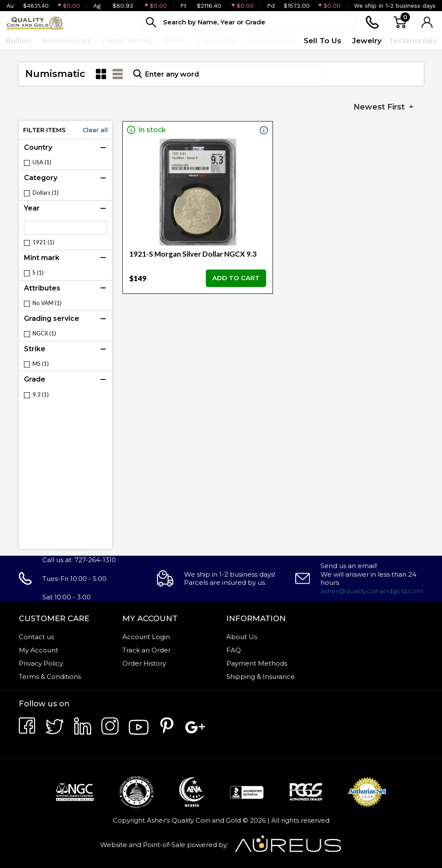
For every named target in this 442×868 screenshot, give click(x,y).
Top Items (216, 41)
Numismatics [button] (67, 41)
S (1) (38, 273)
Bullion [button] (18, 41)
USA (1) (42, 162)
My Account (39, 650)
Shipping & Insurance (261, 677)
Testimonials (413, 41)
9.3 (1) (41, 395)
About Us (242, 637)
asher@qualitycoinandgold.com (372, 591)
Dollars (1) (46, 193)
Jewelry (367, 41)
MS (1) (41, 364)
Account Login (146, 637)
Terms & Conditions (50, 677)
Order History (144, 663)
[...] (248, 22)
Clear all (95, 130)
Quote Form (270, 41)
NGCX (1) (44, 333)
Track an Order (147, 650)
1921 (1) (43, 242)
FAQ (234, 650)
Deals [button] (175, 41)
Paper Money (128, 41)
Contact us (36, 637)
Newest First (380, 107)
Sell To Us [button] (323, 41)
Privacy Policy (41, 663)
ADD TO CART (236, 278)
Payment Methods (257, 663)
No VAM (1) (47, 303)
